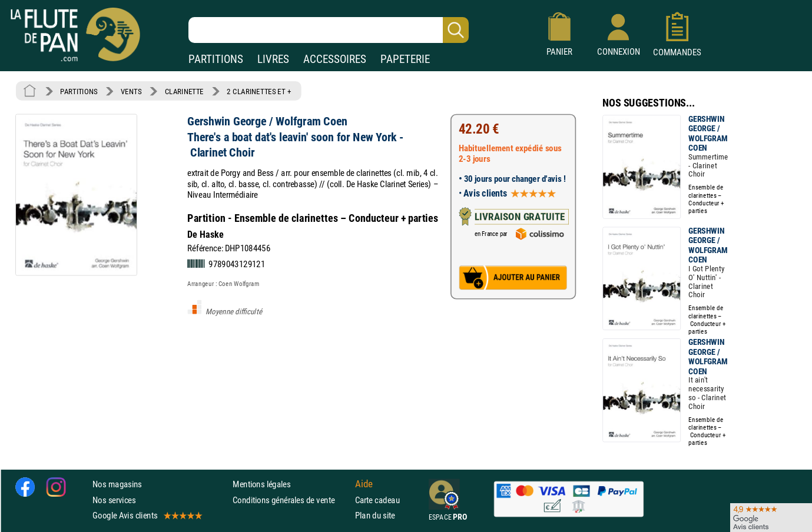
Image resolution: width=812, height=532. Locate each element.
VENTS (131, 91)
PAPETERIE (405, 59)
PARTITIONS (216, 59)
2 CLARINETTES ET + (259, 91)
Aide (364, 484)
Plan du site (375, 515)
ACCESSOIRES (335, 59)
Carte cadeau (377, 499)
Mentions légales (261, 484)
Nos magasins (117, 484)
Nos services (114, 499)
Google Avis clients (147, 515)
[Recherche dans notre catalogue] (329, 30)
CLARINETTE (184, 91)
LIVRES (273, 59)
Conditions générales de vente (291, 499)
